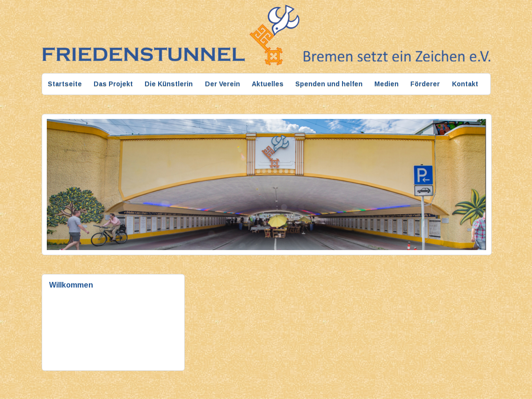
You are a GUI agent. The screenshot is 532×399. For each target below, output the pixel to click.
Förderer (425, 84)
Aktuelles (268, 84)
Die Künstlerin (169, 84)
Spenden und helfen (329, 84)
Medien (386, 84)
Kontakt (465, 84)
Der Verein (222, 84)
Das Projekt (113, 84)
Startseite (65, 84)
